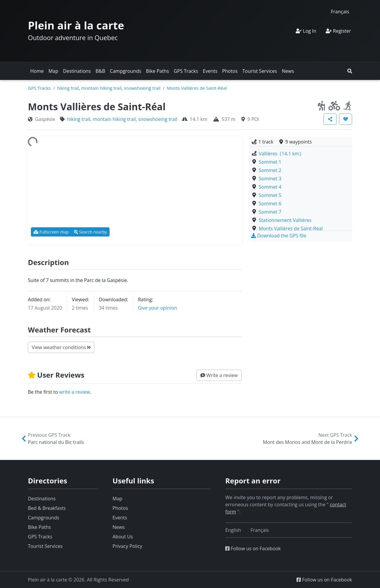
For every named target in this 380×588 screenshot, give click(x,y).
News (288, 71)
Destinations (77, 71)
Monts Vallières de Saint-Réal (197, 88)
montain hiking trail (102, 88)
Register (338, 31)
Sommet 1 (270, 162)
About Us (123, 537)
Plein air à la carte (76, 25)
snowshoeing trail (142, 88)
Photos (230, 71)
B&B (100, 71)
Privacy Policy (127, 546)
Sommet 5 (270, 195)
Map (53, 71)
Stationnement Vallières (285, 220)
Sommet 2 (270, 170)
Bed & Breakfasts (47, 508)
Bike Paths (158, 71)
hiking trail (68, 88)
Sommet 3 (270, 179)
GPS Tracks (186, 71)
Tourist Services (260, 71)
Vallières (280, 154)
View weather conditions (61, 347)
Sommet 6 (270, 204)
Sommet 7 (270, 212)
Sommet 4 (270, 187)
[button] (350, 71)
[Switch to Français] (340, 11)
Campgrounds (125, 71)
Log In (306, 31)
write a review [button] (75, 392)
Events (210, 71)
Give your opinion (158, 308)
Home (37, 71)
